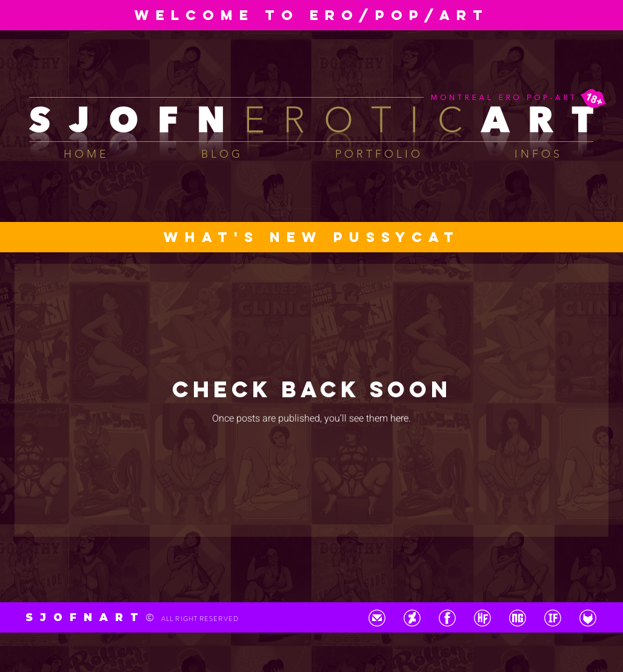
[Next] (556, 15)
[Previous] (67, 15)
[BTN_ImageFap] (553, 618)
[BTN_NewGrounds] (518, 618)
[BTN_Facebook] (447, 618)
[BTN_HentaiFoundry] (482, 618)
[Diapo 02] (317, 6)
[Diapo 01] (306, 6)
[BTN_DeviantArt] (412, 618)
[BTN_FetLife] (588, 618)
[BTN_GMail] (377, 618)
